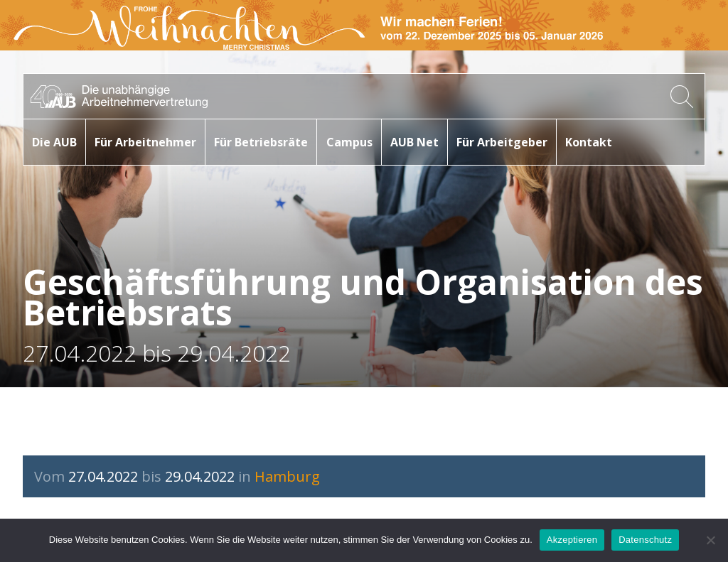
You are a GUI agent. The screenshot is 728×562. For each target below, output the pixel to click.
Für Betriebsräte (261, 142)
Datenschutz (645, 540)
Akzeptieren (572, 540)
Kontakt (589, 142)
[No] (710, 540)
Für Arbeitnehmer (145, 142)
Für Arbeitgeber (502, 142)
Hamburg (287, 476)
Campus (349, 142)
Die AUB (54, 142)
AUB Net (414, 142)
